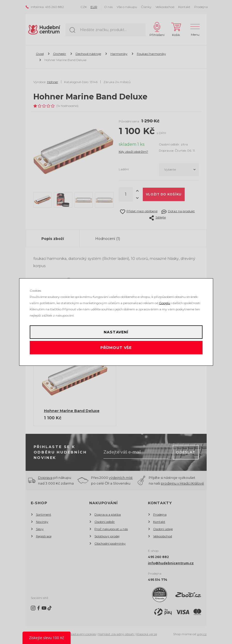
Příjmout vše (116, 348)
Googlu (165, 303)
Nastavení (116, 332)
